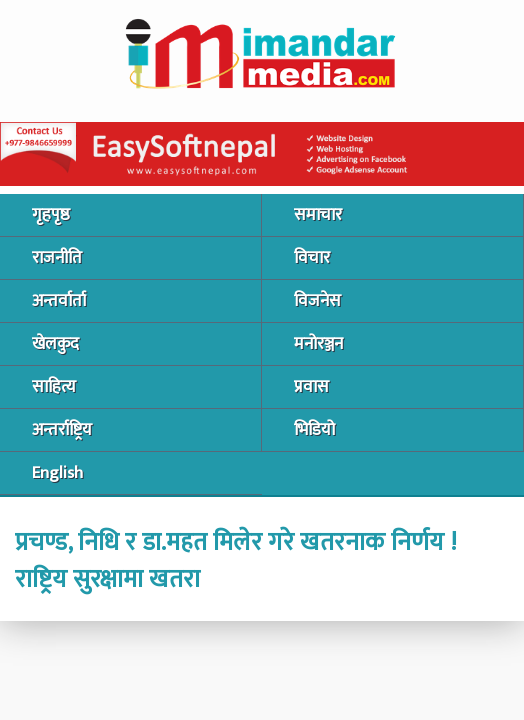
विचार (312, 258)
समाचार (318, 215)
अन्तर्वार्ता (59, 301)
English (57, 473)
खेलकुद (55, 344)
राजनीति (57, 258)
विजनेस (317, 301)
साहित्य (54, 387)
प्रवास (311, 387)
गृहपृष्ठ (51, 215)
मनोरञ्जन (318, 344)
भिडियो (314, 430)
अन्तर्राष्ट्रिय (62, 430)
